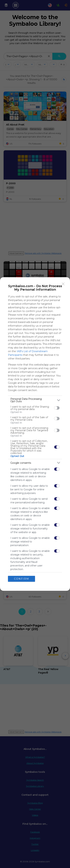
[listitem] (35, 400)
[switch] (57, 408)
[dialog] (35, 434)
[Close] (63, 284)
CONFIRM (22, 579)
